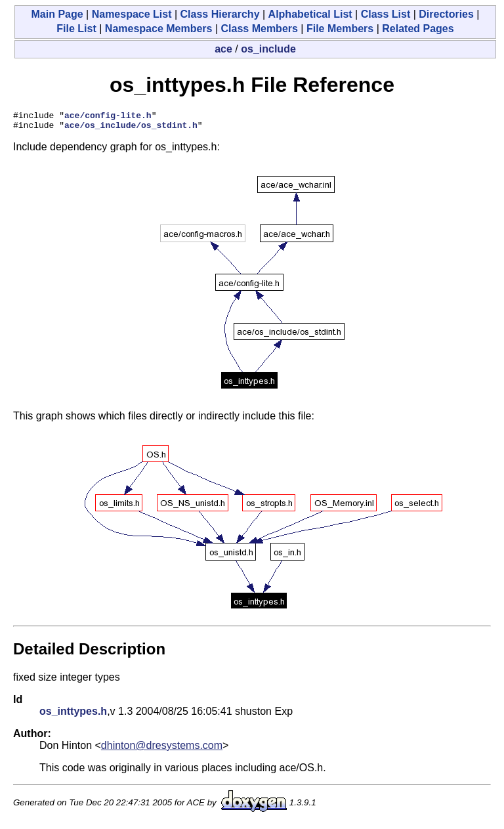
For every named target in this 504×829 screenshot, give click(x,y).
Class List (386, 14)
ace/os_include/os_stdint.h (131, 129)
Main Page (57, 14)
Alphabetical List (310, 14)
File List (76, 29)
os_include (268, 49)
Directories (446, 14)
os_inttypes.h (73, 715)
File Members (340, 29)
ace (223, 49)
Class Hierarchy (220, 14)
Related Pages (418, 29)
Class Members (260, 29)
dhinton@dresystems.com (162, 749)
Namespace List (132, 14)
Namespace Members (159, 29)
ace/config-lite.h (108, 117)
